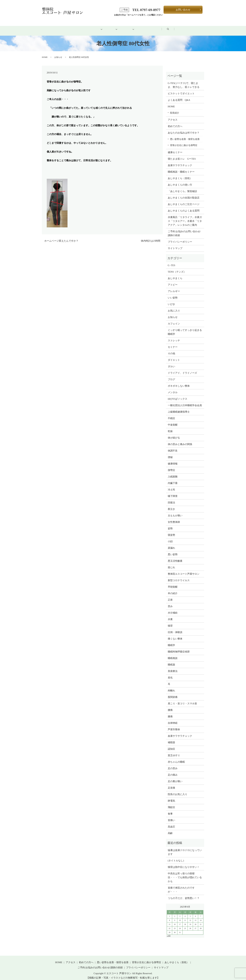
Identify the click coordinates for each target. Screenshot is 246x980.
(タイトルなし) (176, 857)
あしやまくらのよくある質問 (184, 207)
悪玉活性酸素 (175, 557)
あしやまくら (175, 275)
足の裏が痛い (175, 778)
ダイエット (174, 356)
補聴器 (171, 739)
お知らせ (58, 53)
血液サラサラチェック (180, 162)
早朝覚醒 (173, 583)
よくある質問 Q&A (179, 96)
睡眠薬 (171, 661)
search (194, 27)
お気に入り (174, 307)
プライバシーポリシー (180, 238)
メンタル (173, 389)
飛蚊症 (171, 804)
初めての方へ (82, 27)
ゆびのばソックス (178, 395)
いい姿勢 (173, 294)
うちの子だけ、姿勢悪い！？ (184, 894)
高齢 (170, 830)
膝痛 (170, 713)
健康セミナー (175, 149)
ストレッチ (174, 337)
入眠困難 (173, 473)
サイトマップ (175, 245)
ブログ (175, 27)
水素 (170, 616)
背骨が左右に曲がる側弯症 (184, 142)
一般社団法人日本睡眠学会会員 (185, 402)
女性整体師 (174, 518)
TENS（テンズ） (177, 268)
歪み (170, 603)
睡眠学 (171, 642)
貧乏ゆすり (174, 752)
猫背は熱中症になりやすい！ (184, 863)
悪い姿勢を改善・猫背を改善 (185, 135)
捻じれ (171, 564)
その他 (171, 350)
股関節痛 (173, 693)
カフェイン (174, 320)
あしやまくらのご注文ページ (184, 201)
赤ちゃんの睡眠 (176, 758)
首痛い (171, 817)
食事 (170, 810)
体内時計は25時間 (151, 237)
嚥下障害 (173, 493)
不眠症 (171, 415)
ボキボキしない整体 (179, 382)
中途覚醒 (173, 421)
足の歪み (173, 765)
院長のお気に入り (178, 791)
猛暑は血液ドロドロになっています (185, 848)
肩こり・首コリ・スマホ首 (182, 700)
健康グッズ (130, 27)
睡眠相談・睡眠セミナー (181, 168)
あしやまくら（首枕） (180, 175)
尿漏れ (171, 544)
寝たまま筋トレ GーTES (182, 155)
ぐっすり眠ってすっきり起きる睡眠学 (185, 329)
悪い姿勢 (173, 551)
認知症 (171, 745)
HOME (58, 27)
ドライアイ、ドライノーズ (182, 369)
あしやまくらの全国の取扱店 (184, 194)
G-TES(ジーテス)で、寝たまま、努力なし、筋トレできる (184, 81)
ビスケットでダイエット (181, 90)
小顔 (170, 538)
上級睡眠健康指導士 (179, 408)
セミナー (173, 343)
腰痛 (170, 706)
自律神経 (173, 719)
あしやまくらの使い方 (180, 181)
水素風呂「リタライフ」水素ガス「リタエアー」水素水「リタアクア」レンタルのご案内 (185, 217)
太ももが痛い (175, 512)
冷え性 (171, 486)
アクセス (154, 27)
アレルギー (174, 288)
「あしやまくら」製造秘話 (182, 188)
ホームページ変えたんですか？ (61, 237)
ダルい (171, 363)
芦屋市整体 (174, 726)
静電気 (171, 797)
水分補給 (173, 609)
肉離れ (171, 687)
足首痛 (171, 784)
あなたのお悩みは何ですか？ (184, 129)
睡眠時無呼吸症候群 (179, 648)
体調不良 (173, 447)
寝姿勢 (171, 531)
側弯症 (171, 467)
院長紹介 (175, 109)
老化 (170, 674)
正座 (170, 596)
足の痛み (173, 771)
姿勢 (170, 525)
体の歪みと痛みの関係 (180, 441)
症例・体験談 (175, 629)
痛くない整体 (175, 635)
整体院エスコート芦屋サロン (184, 570)
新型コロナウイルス (179, 577)
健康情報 (173, 460)
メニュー (107, 27)
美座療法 (173, 668)
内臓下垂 (173, 480)
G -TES (172, 262)
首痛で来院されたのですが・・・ (181, 886)
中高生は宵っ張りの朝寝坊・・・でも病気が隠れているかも (185, 874)
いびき (171, 301)
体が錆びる (174, 434)
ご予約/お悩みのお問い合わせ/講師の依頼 (184, 230)
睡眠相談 (173, 655)
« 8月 (169, 932)
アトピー (173, 281)
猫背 (170, 622)
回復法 (171, 499)
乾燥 (170, 428)
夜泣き (171, 505)
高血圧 (171, 823)
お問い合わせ (183, 10)
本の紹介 (173, 590)
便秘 (170, 454)
